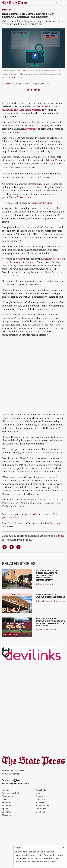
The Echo (6, 802)
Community (7, 10)
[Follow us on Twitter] (5, 547)
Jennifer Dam (15, 77)
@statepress (56, 523)
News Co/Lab (14, 122)
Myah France (59, 601)
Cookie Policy (49, 862)
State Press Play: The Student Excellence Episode (50, 596)
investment (32, 129)
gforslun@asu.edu (35, 514)
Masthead (40, 812)
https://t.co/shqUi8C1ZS (23, 197)
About (38, 793)
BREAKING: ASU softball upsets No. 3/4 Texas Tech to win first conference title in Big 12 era (50, 622)
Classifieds (41, 790)
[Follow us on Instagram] (18, 547)
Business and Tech (11, 793)
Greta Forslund (12, 84)
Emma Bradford (46, 584)
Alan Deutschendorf (47, 629)
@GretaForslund (11, 518)
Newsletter (41, 809)
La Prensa (7, 812)
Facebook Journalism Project (33, 125)
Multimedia (7, 805)
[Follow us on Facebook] (12, 547)
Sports (5, 809)
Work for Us (41, 799)
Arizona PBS (52, 160)
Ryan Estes (43, 601)
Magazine (7, 815)
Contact (39, 796)
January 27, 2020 (44, 203)
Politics (5, 790)
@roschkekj (43, 184)
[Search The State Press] (57, 3)
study (21, 259)
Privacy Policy (42, 805)
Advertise (40, 802)
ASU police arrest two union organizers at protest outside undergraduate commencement (47, 575)
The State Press (15, 523)
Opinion (6, 799)
